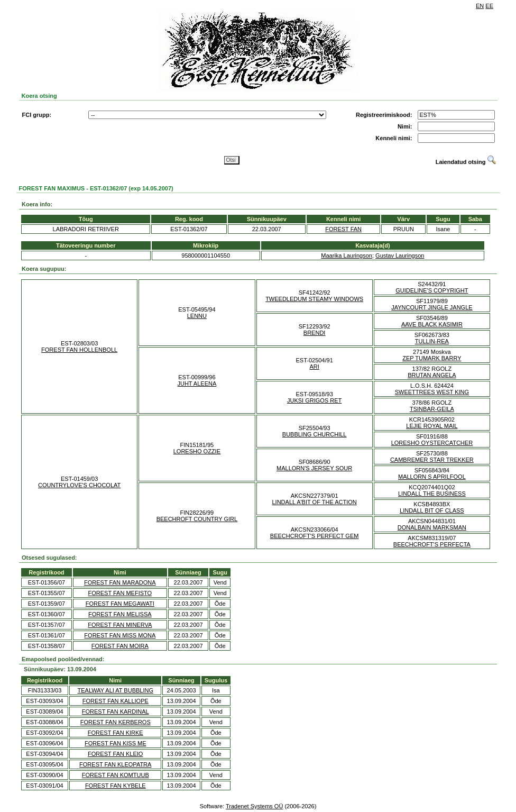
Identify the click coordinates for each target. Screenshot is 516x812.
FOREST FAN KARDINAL (116, 711)
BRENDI (315, 333)
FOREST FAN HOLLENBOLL (79, 350)
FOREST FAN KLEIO (115, 754)
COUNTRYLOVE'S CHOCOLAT (79, 485)
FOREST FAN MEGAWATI (120, 604)
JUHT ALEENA (197, 384)
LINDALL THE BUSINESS (432, 494)
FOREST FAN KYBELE (116, 786)
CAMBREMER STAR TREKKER (432, 460)
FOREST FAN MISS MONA (120, 635)
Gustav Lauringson (400, 256)
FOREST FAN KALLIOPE (116, 701)
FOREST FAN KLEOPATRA (115, 764)
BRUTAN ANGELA (432, 375)
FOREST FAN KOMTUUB (116, 775)
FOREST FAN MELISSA (120, 614)
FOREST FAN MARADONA (120, 582)
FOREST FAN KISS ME (116, 743)
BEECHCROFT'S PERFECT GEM (315, 536)
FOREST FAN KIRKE (116, 733)
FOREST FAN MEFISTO (120, 593)
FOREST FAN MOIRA (120, 646)
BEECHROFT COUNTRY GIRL (197, 519)
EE (489, 6)
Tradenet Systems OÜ (254, 806)
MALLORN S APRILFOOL (432, 477)
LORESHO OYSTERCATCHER (432, 443)
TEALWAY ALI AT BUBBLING (116, 690)
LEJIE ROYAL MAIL (432, 426)
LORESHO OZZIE (197, 451)
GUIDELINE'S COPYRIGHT (432, 290)
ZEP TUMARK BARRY (432, 358)
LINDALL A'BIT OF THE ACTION (315, 502)
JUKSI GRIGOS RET (314, 400)
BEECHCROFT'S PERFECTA (432, 544)
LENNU (197, 316)
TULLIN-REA (432, 341)
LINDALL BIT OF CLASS (432, 510)
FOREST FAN (343, 229)
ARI (314, 367)
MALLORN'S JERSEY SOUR (314, 468)
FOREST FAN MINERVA (120, 625)
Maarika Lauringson (347, 256)
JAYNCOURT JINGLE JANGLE (432, 307)
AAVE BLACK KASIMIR (432, 324)
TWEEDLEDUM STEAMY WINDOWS (314, 299)
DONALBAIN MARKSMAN (432, 527)
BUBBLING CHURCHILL (315, 434)
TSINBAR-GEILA (432, 409)
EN (480, 6)
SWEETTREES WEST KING (432, 392)
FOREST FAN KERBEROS (116, 722)
